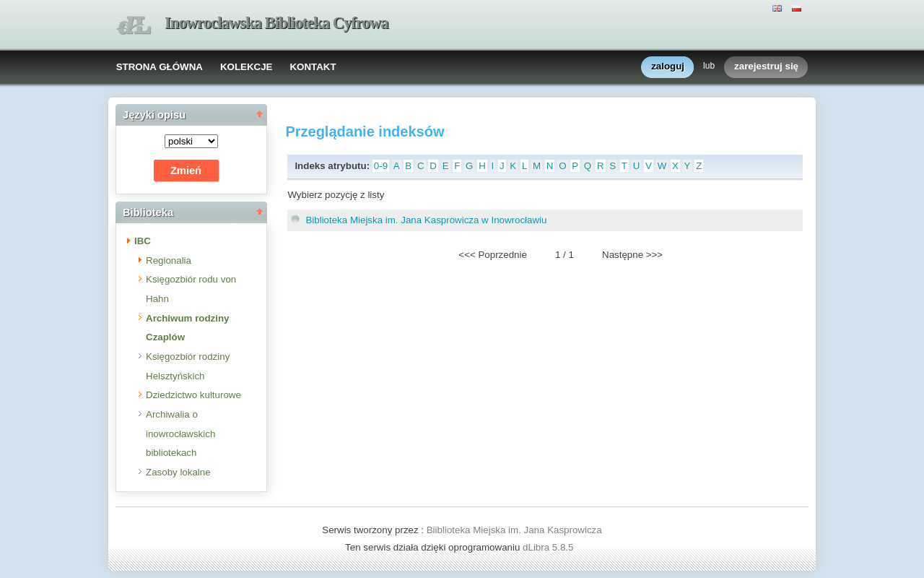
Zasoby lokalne (178, 472)
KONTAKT (313, 67)
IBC (143, 241)
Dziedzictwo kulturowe (193, 395)
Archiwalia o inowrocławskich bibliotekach (180, 433)
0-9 (381, 166)
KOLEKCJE (247, 67)
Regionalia (169, 260)
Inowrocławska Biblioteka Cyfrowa (276, 23)
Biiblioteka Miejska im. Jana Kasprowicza (514, 530)
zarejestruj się (766, 67)
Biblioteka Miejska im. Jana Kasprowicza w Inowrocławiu (426, 220)
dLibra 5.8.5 (549, 547)
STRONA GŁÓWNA (160, 67)
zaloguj (668, 67)
